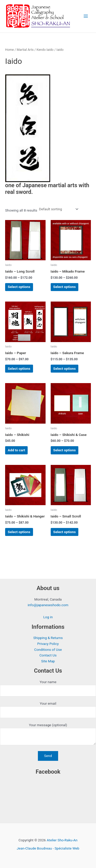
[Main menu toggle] (86, 16)
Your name (48, 688)
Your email (48, 710)
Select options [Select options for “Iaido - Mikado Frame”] (65, 287)
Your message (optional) (48, 735)
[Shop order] (58, 209)
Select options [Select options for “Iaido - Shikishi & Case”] (65, 450)
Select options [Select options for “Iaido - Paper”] (19, 368)
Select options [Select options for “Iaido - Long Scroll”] (19, 287)
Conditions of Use (48, 650)
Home (9, 50)
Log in (48, 617)
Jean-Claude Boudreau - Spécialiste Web (48, 848)
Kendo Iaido (45, 50)
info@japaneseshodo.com (48, 605)
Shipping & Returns (48, 638)
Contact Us (48, 655)
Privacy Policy (48, 644)
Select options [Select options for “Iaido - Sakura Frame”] (65, 368)
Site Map (48, 661)
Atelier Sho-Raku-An (62, 840)
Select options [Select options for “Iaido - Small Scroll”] (65, 532)
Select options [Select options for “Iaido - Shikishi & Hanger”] (19, 532)
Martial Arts (25, 50)
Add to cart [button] (16, 450)
